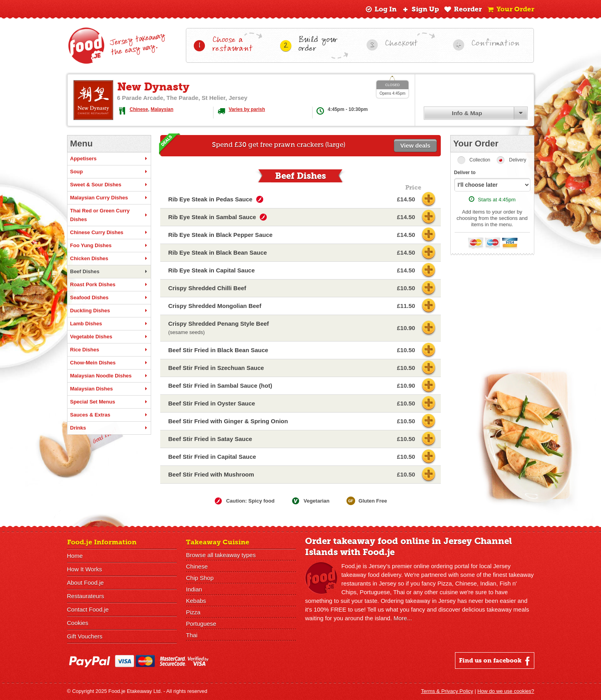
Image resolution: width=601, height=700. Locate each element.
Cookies (78, 623)
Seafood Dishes (109, 298)
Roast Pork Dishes (109, 285)
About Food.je (85, 583)
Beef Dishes (109, 272)
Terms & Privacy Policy (447, 691)
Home (75, 556)
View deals (415, 145)
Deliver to (465, 173)
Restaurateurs (86, 596)
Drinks (109, 428)
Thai (192, 635)
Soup (109, 172)
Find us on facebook (495, 661)
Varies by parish (247, 109)
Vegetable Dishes (109, 337)
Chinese (139, 109)
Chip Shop (200, 578)
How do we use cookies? (506, 691)
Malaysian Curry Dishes (109, 198)
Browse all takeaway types (221, 555)
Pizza (193, 612)
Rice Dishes (109, 350)
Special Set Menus (109, 402)
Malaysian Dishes (109, 389)
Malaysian (162, 109)
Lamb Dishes (109, 324)
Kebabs (196, 601)
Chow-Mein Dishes (109, 363)
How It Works (85, 569)
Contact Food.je (88, 609)
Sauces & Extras (109, 415)
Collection (480, 160)
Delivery (518, 160)
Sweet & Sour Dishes (109, 185)
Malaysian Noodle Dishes (109, 376)
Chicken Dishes (109, 259)
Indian (194, 589)
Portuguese (201, 624)
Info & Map (467, 113)
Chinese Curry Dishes (109, 233)
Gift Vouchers (85, 636)
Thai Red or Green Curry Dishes (109, 215)
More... (403, 618)
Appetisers (109, 159)
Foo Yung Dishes (109, 246)
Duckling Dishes (109, 311)
